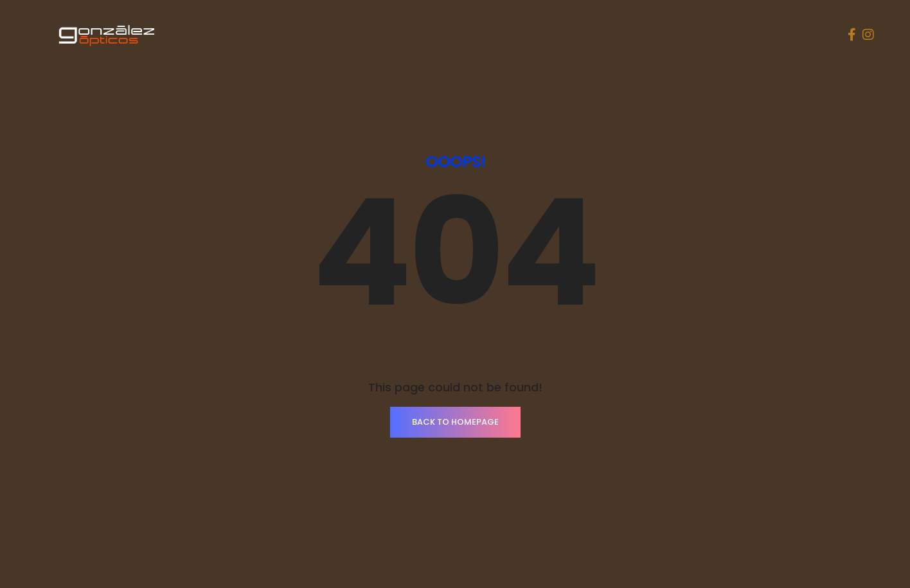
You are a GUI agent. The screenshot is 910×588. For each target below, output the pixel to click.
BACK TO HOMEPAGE (455, 422)
